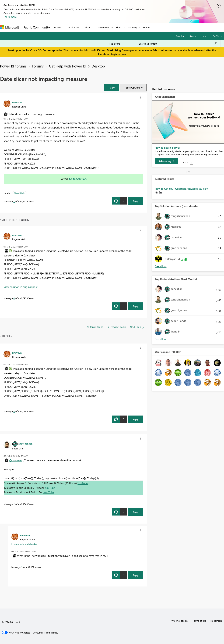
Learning (132, 27)
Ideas (88, 27)
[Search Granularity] (122, 44)
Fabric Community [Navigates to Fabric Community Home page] (37, 27)
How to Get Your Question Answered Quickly (181, 189)
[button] (112, 88)
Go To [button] (216, 36)
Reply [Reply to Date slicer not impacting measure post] (136, 201)
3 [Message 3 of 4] (22, 567)
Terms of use (199, 621)
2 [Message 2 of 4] (14, 504)
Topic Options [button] (132, 88)
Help (204, 36)
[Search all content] (178, 44)
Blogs (119, 27)
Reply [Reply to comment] (136, 306)
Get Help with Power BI (68, 66)
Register (180, 36)
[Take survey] (167, 161)
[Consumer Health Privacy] (45, 633)
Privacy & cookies (180, 621)
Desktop (98, 66)
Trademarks (216, 621)
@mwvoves (16, 460)
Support (147, 27)
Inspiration (73, 27)
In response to (24, 544)
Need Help (20, 193)
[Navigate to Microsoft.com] (9, 27)
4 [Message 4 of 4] (14, 298)
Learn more (10, 17)
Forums (58, 27)
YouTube (83, 483)
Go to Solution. (78, 179)
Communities (103, 27)
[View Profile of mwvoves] (17, 102)
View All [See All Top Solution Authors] (161, 266)
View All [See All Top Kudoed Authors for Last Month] (161, 339)
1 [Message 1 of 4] (14, 201)
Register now (118, 54)
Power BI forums (13, 66)
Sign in (193, 36)
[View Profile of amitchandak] (25, 443)
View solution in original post (21, 287)
